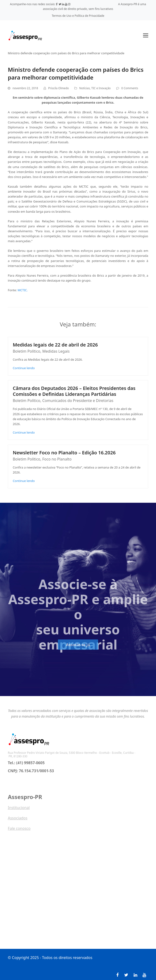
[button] (146, 36)
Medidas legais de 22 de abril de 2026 (55, 345)
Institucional (19, 810)
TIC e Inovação (101, 88)
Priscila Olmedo (59, 88)
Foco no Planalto (57, 459)
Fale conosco (19, 831)
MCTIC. (23, 290)
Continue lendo (24, 368)
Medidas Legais (56, 351)
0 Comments (130, 88)
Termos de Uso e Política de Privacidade (78, 16)
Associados (18, 820)
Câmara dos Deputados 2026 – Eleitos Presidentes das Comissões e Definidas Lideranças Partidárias (74, 391)
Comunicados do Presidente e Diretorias (78, 401)
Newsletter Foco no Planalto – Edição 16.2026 (64, 453)
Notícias (85, 88)
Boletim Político (26, 351)
